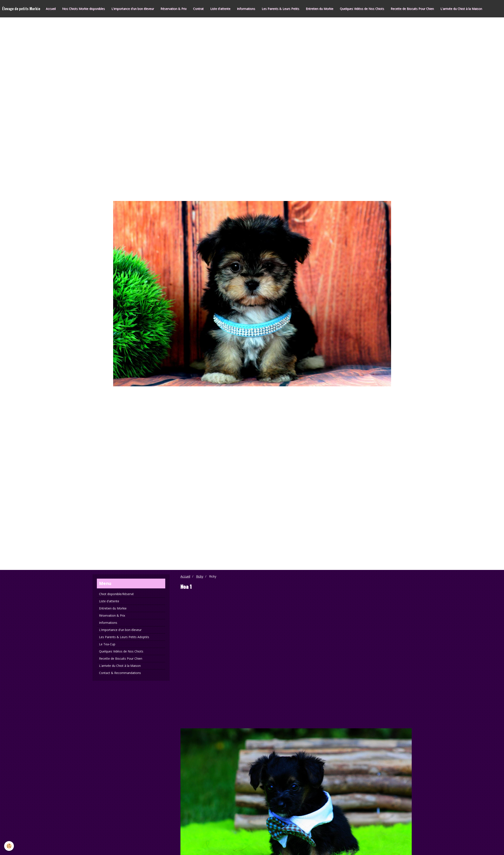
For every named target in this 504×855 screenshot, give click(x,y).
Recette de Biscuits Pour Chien (412, 9)
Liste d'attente (220, 9)
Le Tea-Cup (107, 644)
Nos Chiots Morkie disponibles (83, 9)
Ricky (200, 576)
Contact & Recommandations (120, 673)
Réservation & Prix (174, 9)
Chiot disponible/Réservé (116, 594)
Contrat (198, 9)
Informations (246, 9)
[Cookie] (9, 846)
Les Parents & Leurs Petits (280, 9)
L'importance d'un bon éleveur (133, 9)
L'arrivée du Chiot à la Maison (461, 9)
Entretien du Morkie (320, 9)
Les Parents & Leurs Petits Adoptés (124, 637)
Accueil (51, 9)
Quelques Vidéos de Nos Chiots (362, 9)
